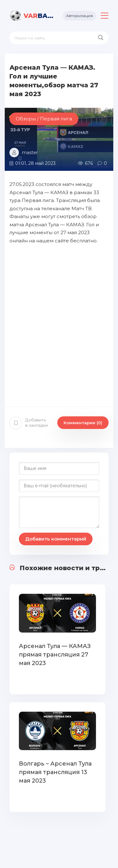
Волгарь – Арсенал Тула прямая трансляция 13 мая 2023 (55, 772)
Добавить (29, 423)
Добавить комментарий (56, 539)
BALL (39, 16)
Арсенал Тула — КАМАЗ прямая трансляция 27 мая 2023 (55, 655)
